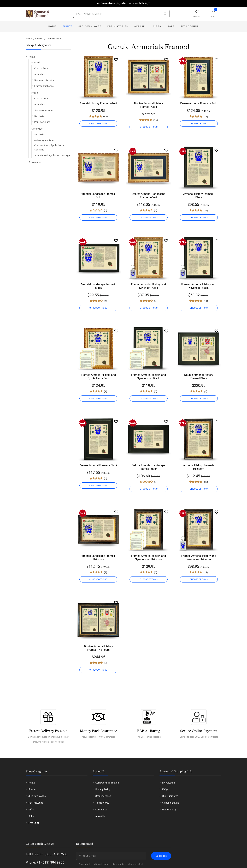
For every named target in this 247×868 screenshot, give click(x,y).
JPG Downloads (90, 26)
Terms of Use (102, 803)
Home (52, 26)
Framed (39, 39)
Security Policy (103, 796)
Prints (68, 26)
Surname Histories (44, 80)
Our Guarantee (170, 796)
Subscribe (161, 856)
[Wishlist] (116, 60)
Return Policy (169, 810)
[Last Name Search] (121, 14)
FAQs (165, 789)
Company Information (107, 783)
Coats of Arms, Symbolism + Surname (49, 147)
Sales (31, 816)
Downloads (34, 162)
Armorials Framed (55, 39)
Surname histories (44, 110)
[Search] (165, 14)
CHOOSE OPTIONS (98, 124)
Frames (33, 789)
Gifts (157, 26)
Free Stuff (34, 823)
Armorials (39, 74)
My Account (190, 26)
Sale (171, 26)
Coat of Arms (41, 68)
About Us (100, 816)
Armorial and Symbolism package (52, 155)
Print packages (42, 122)
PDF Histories (118, 26)
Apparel (140, 26)
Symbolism (40, 116)
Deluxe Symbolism (44, 141)
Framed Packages (44, 86)
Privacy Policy (103, 789)
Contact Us (101, 810)
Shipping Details (171, 803)
